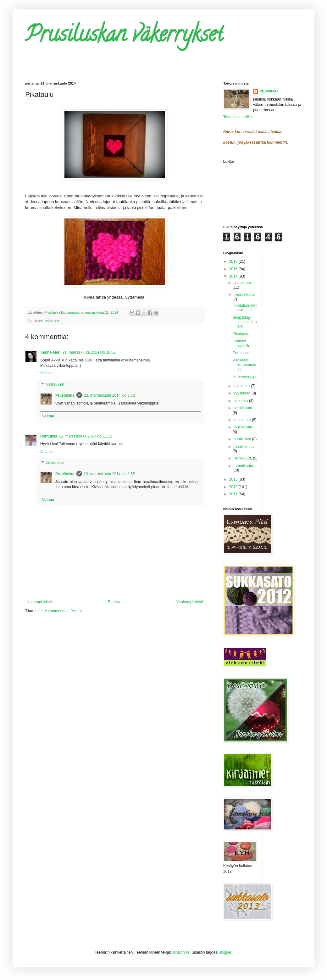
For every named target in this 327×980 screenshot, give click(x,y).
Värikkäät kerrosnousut (244, 365)
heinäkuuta (243, 408)
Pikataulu (240, 334)
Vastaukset (55, 384)
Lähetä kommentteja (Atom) (58, 611)
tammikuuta (243, 466)
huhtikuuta (243, 439)
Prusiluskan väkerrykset (124, 36)
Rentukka (49, 436)
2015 (234, 269)
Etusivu (114, 602)
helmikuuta (243, 458)
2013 (234, 479)
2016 (234, 262)
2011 (234, 494)
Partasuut (241, 353)
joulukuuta (242, 283)
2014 (234, 276)
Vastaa (46, 373)
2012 (234, 487)
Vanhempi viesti (190, 602)
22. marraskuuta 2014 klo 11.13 (86, 436)
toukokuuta (243, 427)
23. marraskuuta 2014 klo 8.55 (109, 474)
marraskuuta (244, 295)
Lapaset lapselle (241, 343)
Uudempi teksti (39, 602)
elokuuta (241, 401)
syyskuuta (243, 393)
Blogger (225, 952)
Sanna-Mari (50, 352)
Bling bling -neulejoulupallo (245, 322)
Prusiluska (65, 395)
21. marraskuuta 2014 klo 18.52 (89, 352)
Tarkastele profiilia (238, 117)
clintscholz (181, 952)
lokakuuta (242, 386)
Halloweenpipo (245, 377)
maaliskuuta (244, 447)
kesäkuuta (243, 420)
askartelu (52, 320)
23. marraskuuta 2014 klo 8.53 (109, 395)
